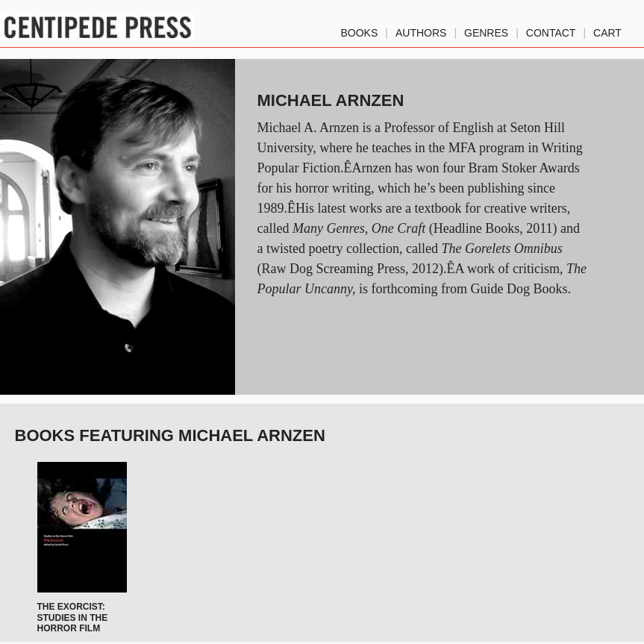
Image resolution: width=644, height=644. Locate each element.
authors (421, 30)
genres (486, 30)
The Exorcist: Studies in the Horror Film (73, 618)
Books (360, 30)
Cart (607, 30)
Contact (551, 30)
